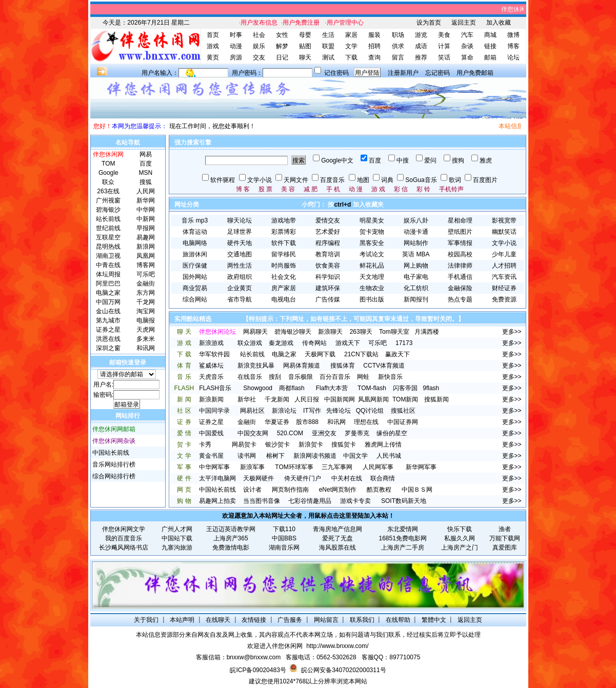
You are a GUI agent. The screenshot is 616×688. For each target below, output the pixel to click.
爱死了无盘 (337, 538)
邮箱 (490, 57)
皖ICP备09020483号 (258, 670)
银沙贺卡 (277, 444)
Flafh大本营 (332, 388)
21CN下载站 (361, 354)
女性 (282, 35)
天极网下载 (320, 354)
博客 (513, 46)
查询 (374, 57)
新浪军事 (252, 467)
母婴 (305, 35)
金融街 (247, 422)
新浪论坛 (284, 411)
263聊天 (361, 332)
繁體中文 (434, 620)
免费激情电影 (231, 548)
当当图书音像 (262, 501)
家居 (351, 35)
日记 (282, 57)
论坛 (513, 57)
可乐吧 (377, 343)
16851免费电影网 (403, 538)
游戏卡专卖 (355, 501)
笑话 (444, 57)
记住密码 (336, 73)
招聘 (374, 46)
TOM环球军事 (294, 467)
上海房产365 (231, 538)
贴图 (305, 46)
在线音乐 (250, 377)
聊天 (305, 57)
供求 (398, 46)
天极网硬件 (259, 478)
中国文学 (355, 456)
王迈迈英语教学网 (231, 529)
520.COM (290, 433)
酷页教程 (379, 490)
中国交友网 (253, 433)
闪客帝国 (405, 388)
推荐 (421, 57)
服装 (374, 35)
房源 (236, 57)
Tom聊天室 (394, 332)
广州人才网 (177, 529)
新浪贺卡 (311, 444)
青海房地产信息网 (337, 529)
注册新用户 (403, 73)
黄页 (213, 57)
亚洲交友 (324, 433)
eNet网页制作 (338, 490)
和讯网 (336, 422)
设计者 (252, 490)
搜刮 (275, 377)
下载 (351, 57)
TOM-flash (372, 388)
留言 (398, 57)
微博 (513, 35)
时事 (236, 35)
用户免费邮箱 (475, 73)
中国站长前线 (111, 453)
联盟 (328, 46)
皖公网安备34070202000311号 (343, 670)
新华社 (247, 399)
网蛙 (363, 377)
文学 (351, 46)
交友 (259, 57)
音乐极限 (301, 377)
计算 (444, 46)
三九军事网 (337, 467)
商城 (490, 35)
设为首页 (429, 23)
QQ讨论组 (370, 411)
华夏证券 (277, 422)
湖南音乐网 (284, 548)
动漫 (236, 46)
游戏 (213, 46)
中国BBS (284, 538)
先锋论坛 (339, 411)
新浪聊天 (330, 332)
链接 (490, 46)
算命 (467, 57)
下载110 (284, 529)
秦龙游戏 (281, 343)
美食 (444, 35)
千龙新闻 (277, 399)
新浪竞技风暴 (256, 366)
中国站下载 (177, 538)
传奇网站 (314, 343)
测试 (328, 57)
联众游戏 (250, 343)
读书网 (247, 456)
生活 (328, 35)
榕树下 (275, 456)
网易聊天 (255, 332)
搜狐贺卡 (344, 444)
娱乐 (259, 46)
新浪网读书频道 (315, 456)
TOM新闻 (405, 399)
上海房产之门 (460, 548)
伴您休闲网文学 (124, 529)
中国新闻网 (340, 399)
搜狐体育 (343, 366)
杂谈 (467, 46)
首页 (213, 35)
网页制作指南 (290, 490)
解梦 (282, 46)
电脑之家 (284, 354)
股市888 (307, 422)
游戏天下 (348, 343)
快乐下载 (460, 529)
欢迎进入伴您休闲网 (275, 646)
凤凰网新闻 (373, 399)
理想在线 (366, 422)
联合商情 (383, 478)
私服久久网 (460, 538)
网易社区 (252, 411)
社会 (259, 35)
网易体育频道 (302, 366)
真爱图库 (505, 548)
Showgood (258, 388)
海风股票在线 (337, 548)
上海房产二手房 (403, 548)
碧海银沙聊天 (293, 332)
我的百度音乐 (124, 538)
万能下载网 (505, 538)
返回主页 (464, 23)
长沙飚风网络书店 (124, 548)
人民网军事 (378, 467)
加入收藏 (499, 23)
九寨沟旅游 (177, 548)
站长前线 (252, 354)
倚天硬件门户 (303, 478)
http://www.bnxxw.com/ (337, 646)
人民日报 (307, 399)
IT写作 (312, 411)
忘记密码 (438, 73)
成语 (421, 46)
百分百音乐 (335, 377)
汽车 (467, 35)
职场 (398, 35)
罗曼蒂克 (357, 433)
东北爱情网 (403, 529)
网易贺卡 (244, 444)
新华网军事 (421, 467)
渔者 (505, 529)
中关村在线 (347, 478)
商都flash (292, 388)
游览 (421, 35)
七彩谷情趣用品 (310, 501)
